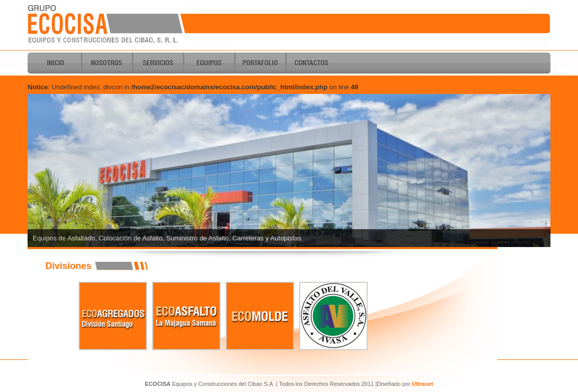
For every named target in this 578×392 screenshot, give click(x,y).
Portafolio (260, 63)
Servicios (158, 63)
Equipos (209, 63)
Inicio (56, 63)
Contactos (311, 63)
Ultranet (423, 384)
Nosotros (107, 63)
